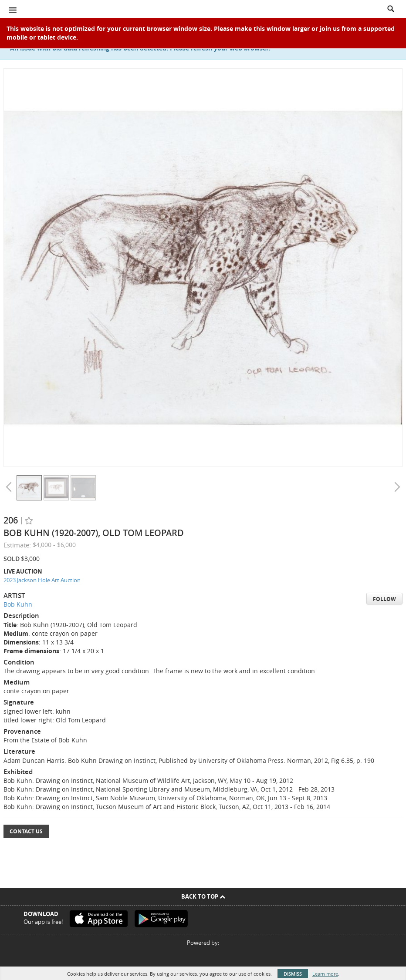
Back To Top (203, 896)
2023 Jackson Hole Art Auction (42, 580)
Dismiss (293, 974)
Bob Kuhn (18, 604)
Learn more (325, 974)
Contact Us (26, 831)
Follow (384, 599)
